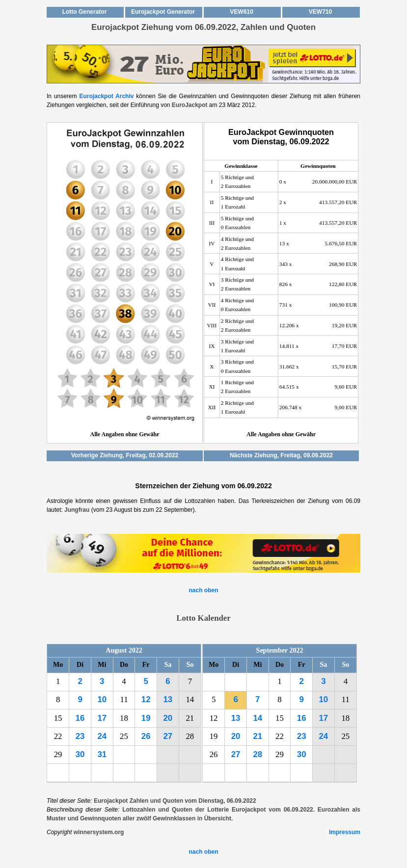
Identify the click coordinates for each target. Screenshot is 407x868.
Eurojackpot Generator (163, 12)
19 (146, 718)
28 (258, 754)
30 (80, 754)
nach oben (203, 590)
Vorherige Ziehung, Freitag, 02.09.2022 (125, 455)
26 (146, 736)
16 (80, 718)
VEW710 (320, 12)
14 (258, 718)
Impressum (345, 832)
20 (168, 718)
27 (168, 736)
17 (102, 718)
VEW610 (241, 12)
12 (146, 699)
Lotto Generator (85, 12)
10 (102, 699)
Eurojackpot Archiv (106, 96)
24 (102, 736)
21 (258, 736)
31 (102, 754)
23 (80, 736)
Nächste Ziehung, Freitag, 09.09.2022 (281, 455)
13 (168, 699)
